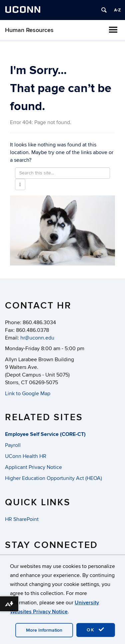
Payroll (13, 445)
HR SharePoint (22, 519)
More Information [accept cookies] (44, 630)
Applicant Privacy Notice (33, 467)
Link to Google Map (28, 394)
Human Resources (29, 30)
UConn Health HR (26, 456)
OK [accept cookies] (96, 630)
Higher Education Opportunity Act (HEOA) (53, 478)
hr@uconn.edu (37, 338)
